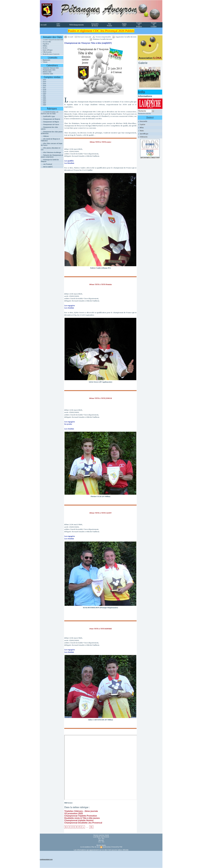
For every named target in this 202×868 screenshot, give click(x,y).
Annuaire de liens (95, 25)
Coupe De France (139, 25)
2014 (43, 82)
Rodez (44, 48)
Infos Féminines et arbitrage (51, 152)
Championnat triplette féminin (79, 820)
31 (91, 827)
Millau (44, 46)
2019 (43, 91)
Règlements (45, 60)
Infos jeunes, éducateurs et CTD (51, 149)
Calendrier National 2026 (50, 68)
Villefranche (46, 52)
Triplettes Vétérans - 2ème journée (81, 811)
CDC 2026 (58, 25)
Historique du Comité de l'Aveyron (50, 161)
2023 (43, 99)
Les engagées (70, 306)
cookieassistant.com (46, 859)
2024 (43, 101)
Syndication (106, 847)
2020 (43, 93)
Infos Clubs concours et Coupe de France (52, 144)
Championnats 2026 (48, 70)
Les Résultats (69, 163)
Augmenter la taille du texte (124, 37)
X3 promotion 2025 (73, 813)
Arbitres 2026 (46, 72)
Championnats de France (50, 125)
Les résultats (69, 308)
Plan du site (95, 847)
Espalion (45, 44)
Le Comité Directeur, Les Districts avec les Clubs (50, 113)
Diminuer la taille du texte (101, 39)
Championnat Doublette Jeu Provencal (83, 823)
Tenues (44, 62)
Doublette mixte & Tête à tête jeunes (82, 818)
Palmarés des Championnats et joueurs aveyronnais (52, 156)
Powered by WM (117, 847)
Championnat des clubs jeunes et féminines (52, 133)
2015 (43, 84)
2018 (43, 89)
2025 (43, 103)
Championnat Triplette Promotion (81, 816)
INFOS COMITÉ (47, 167)
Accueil (43, 25)
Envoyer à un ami (83, 37)
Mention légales (101, 845)
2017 (43, 87)
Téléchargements (76, 25)
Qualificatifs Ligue (48, 116)
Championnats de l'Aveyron (50, 119)
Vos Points (110, 25)
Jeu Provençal (46, 164)
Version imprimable (102, 37)
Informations (145, 96)
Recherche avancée (145, 114)
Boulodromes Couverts (50, 54)
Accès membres (85, 847)
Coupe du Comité (154, 25)
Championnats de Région (50, 122)
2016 (43, 86)
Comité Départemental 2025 (52, 40)
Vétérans (45, 136)
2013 (43, 80)
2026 (43, 105)
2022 (43, 97)
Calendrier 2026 (47, 74)
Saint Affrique (47, 50)
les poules (68, 424)
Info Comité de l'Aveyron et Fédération (50, 140)
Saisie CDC (124, 25)
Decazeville (46, 42)
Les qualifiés (69, 161)
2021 (43, 95)
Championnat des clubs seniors (49, 128)
